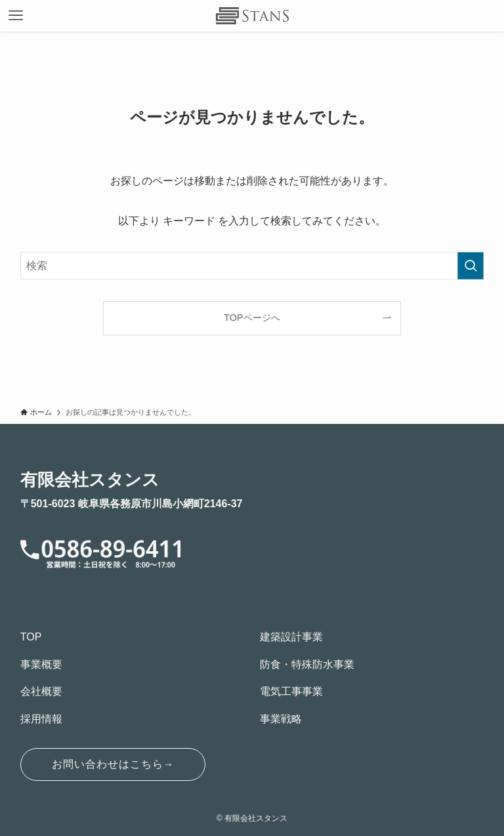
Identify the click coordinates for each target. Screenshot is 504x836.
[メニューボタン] (16, 16)
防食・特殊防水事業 (307, 664)
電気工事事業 (291, 691)
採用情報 (41, 719)
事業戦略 (281, 719)
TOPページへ (252, 318)
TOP (31, 637)
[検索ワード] (252, 266)
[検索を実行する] (471, 266)
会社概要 (41, 691)
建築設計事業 (291, 637)
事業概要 (41, 664)
